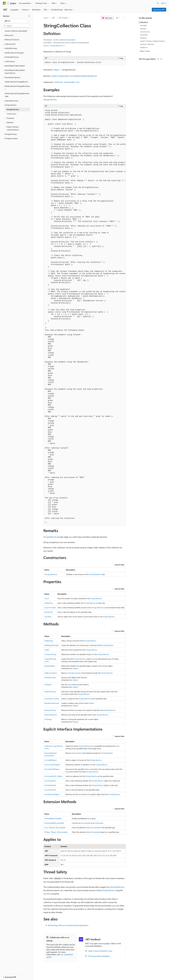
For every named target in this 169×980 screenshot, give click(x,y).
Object (56, 70)
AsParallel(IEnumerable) (53, 818)
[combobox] (16, 21)
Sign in (164, 3)
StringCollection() (51, 574)
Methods (143, 38)
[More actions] (123, 18)
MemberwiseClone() (52, 703)
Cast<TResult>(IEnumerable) (55, 828)
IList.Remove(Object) (52, 794)
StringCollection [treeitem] (13, 109)
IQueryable (99, 823)
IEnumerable (70, 82)
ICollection (59, 82)
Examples (144, 25)
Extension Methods (147, 44)
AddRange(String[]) (51, 645)
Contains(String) (50, 654)
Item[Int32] (49, 612)
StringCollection (50, 99)
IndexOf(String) (50, 692)
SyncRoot (48, 617)
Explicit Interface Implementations (153, 41)
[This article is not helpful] (161, 59)
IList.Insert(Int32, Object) (54, 776)
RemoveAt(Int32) (51, 715)
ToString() (48, 719)
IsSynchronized (50, 608)
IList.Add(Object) (51, 760)
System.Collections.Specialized (64, 40)
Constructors (145, 32)
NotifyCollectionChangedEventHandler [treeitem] (17, 95)
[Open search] (158, 3)
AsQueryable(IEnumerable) (54, 823)
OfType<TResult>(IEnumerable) (56, 832)
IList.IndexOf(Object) (52, 769)
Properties (144, 35)
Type (70, 685)
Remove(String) (50, 710)
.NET (53, 18)
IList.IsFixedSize (50, 781)
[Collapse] (29, 16)
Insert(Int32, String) (52, 699)
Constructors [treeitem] (11, 114)
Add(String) (49, 641)
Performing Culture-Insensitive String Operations (68, 925)
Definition (144, 22)
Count (47, 598)
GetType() (48, 685)
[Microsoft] (4, 3)
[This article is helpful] (158, 59)
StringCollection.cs (57, 46)
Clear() (47, 650)
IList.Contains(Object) (52, 765)
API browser (63, 18)
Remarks (143, 29)
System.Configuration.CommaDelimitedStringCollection (74, 76)
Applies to (144, 47)
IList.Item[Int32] (50, 790)
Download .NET (159, 10)
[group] (85, 317)
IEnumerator (77, 753)
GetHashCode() (50, 677)
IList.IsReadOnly (50, 785)
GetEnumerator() (51, 673)
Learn (46, 18)
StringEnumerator (75, 673)
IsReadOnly (49, 603)
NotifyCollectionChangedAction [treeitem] (16, 82)
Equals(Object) (50, 666)
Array (117, 746)
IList (78, 82)
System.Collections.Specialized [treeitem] (16, 31)
